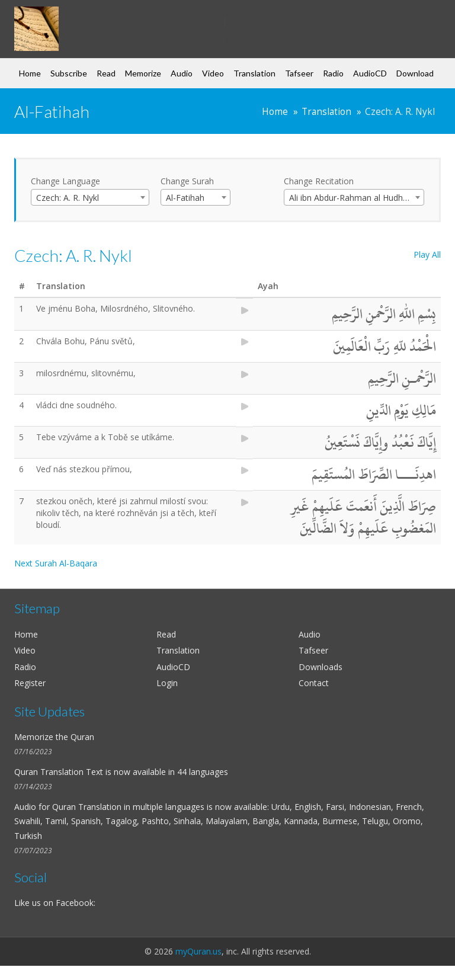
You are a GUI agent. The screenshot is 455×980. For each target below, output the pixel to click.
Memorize (143, 73)
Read (106, 73)
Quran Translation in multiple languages (128, 807)
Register (30, 683)
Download (415, 73)
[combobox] (90, 197)
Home (30, 73)
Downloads (321, 667)
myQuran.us (198, 951)
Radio (333, 73)
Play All (427, 254)
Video (213, 73)
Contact (314, 683)
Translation (254, 73)
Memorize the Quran (54, 737)
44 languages (203, 772)
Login (167, 683)
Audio (182, 73)
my (110, 20)
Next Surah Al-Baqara (56, 563)
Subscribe (69, 73)
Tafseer (299, 73)
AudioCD (370, 73)
